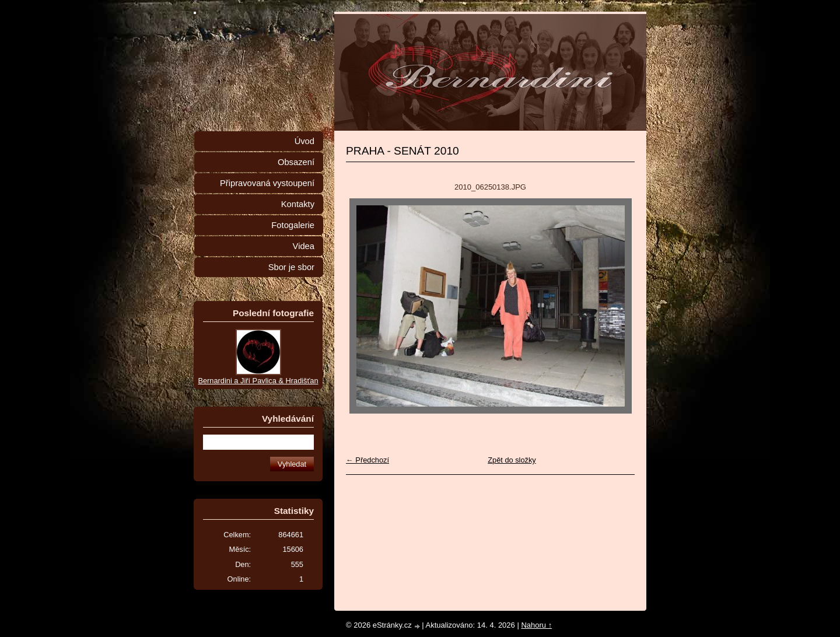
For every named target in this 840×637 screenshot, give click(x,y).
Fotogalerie (293, 225)
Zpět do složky (512, 460)
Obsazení (296, 162)
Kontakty (298, 204)
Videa (304, 246)
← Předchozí (367, 460)
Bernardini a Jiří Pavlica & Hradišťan (258, 381)
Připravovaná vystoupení (267, 183)
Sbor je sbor (291, 267)
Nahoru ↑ (536, 625)
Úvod (304, 141)
